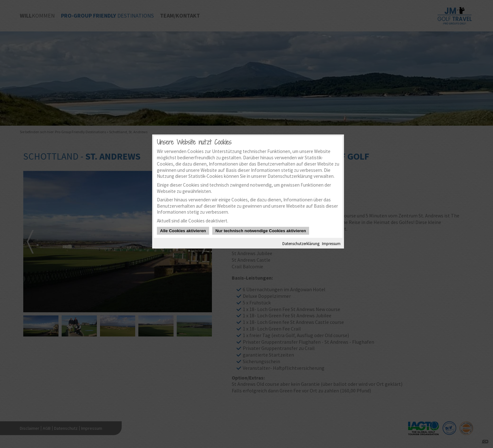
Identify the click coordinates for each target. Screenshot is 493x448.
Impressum (331, 243)
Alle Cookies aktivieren (183, 231)
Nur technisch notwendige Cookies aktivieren (261, 231)
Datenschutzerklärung (301, 243)
